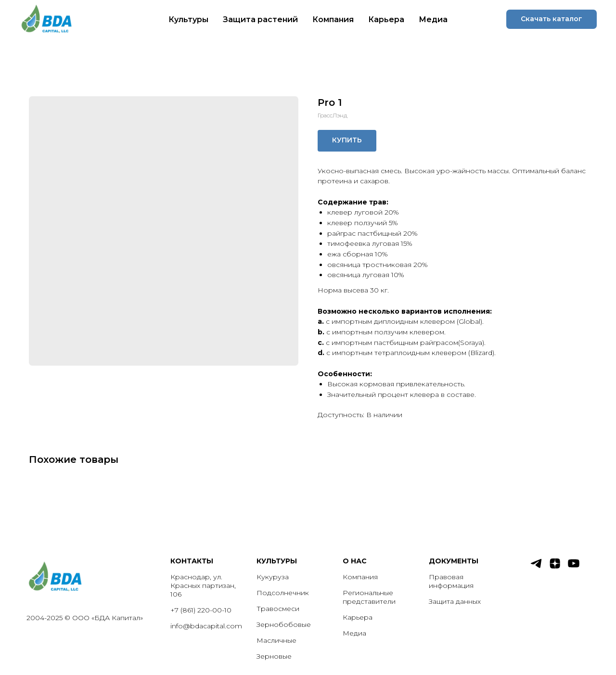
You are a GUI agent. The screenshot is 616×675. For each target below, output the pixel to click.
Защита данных (455, 601)
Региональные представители (369, 597)
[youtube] (574, 567)
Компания (333, 19)
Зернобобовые (284, 624)
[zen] (555, 567)
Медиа (433, 19)
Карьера (386, 19)
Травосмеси (278, 609)
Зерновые (274, 656)
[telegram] (536, 567)
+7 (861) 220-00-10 (201, 610)
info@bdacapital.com (206, 626)
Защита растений (260, 19)
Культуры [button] (188, 19)
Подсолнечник (283, 593)
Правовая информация (451, 581)
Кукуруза (273, 577)
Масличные (276, 640)
